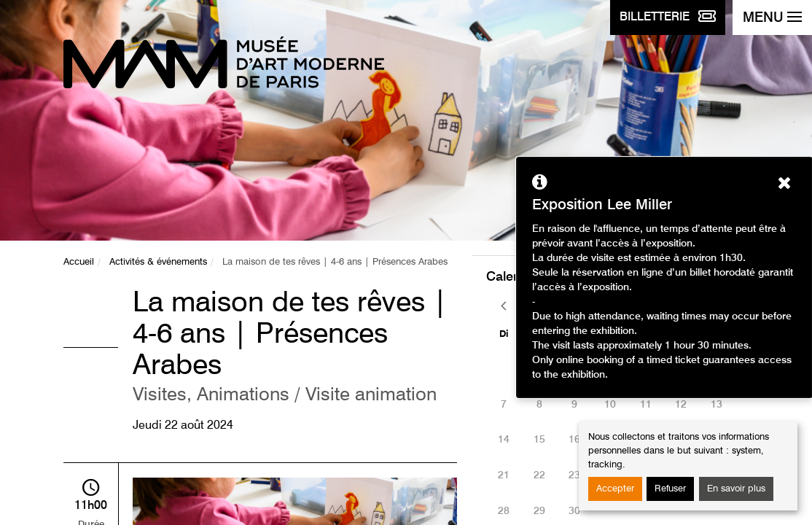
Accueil (79, 262)
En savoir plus (736, 489)
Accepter (615, 489)
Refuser (670, 489)
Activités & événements (158, 262)
